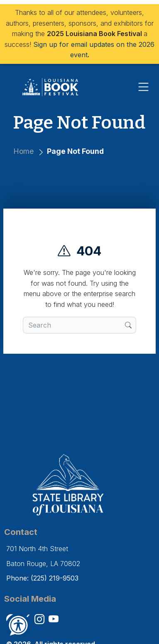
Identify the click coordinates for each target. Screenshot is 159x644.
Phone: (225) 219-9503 (42, 578)
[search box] (74, 325)
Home (23, 151)
